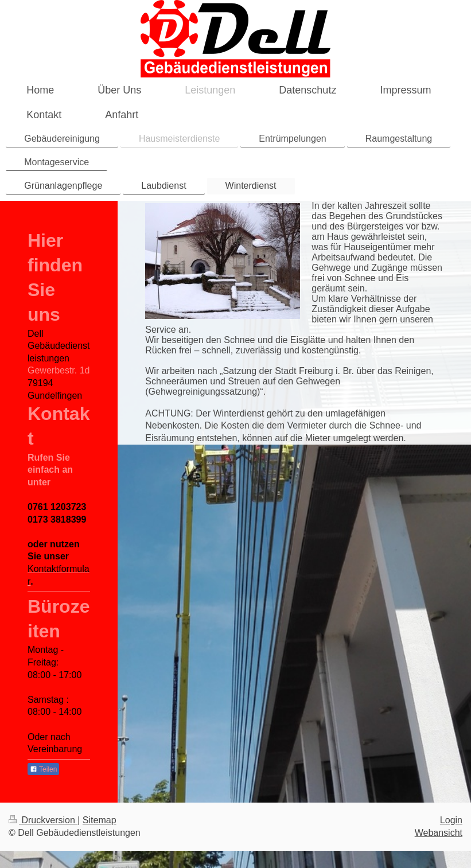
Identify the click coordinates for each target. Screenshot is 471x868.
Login (451, 820)
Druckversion (43, 820)
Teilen (43, 769)
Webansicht (439, 833)
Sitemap (100, 820)
